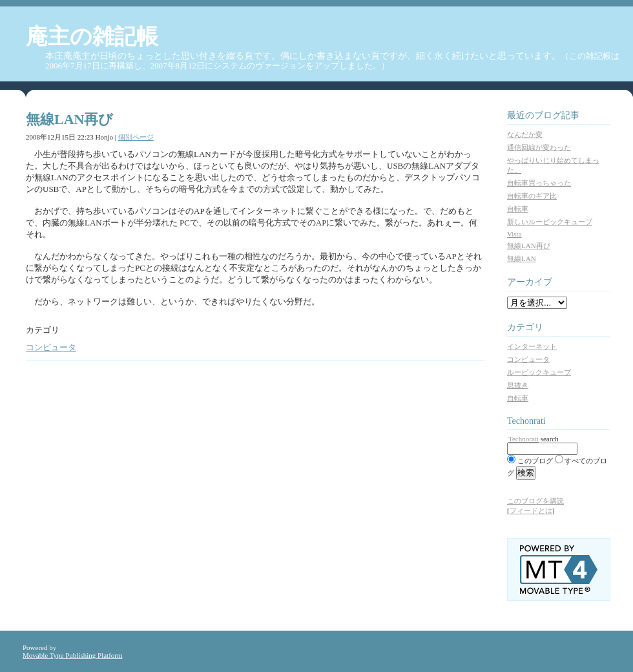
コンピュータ (51, 347)
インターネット (532, 346)
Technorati (524, 439)
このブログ (535, 461)
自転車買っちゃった (539, 183)
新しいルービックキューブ (550, 222)
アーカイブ (530, 282)
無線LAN (522, 258)
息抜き (518, 385)
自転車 (518, 209)
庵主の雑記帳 (92, 37)
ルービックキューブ (539, 372)
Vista (514, 234)
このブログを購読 (535, 501)
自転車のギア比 (532, 196)
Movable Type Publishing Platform (73, 655)
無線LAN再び (529, 246)
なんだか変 (525, 134)
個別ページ (136, 137)
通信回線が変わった (539, 147)
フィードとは (531, 510)
